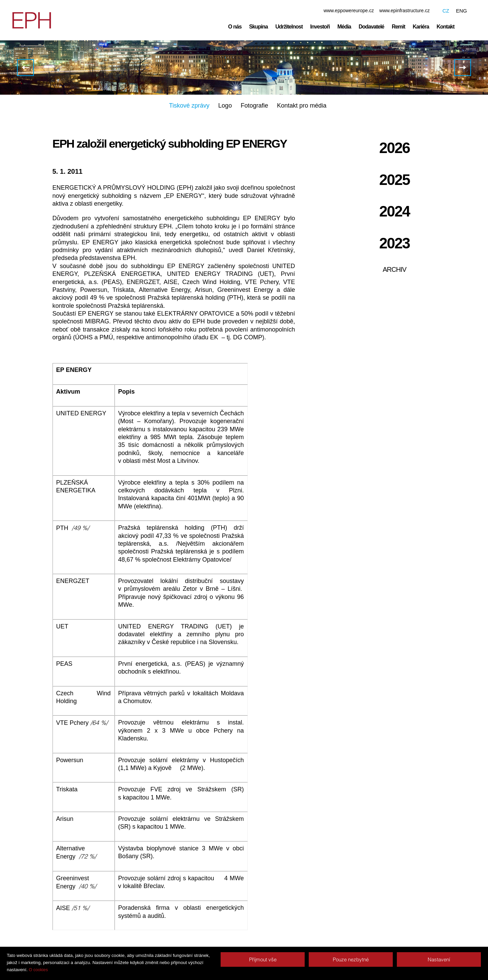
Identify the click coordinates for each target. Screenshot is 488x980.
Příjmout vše (263, 959)
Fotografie (254, 106)
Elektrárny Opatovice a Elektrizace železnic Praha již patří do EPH (25, 68)
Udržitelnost (289, 27)
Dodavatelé (371, 27)
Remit (398, 27)
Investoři (320, 27)
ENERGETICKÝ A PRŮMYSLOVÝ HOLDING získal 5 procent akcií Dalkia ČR (463, 68)
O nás (235, 27)
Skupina (258, 27)
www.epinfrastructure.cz (404, 11)
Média (344, 27)
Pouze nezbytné (351, 959)
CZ (446, 11)
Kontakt (445, 27)
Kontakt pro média (302, 106)
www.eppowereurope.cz (349, 11)
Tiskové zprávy (189, 106)
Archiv (394, 270)
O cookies (38, 970)
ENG (461, 11)
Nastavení (439, 959)
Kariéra (421, 27)
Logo (225, 106)
